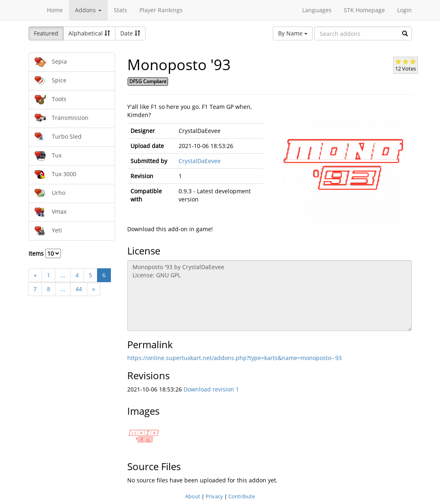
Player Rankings (161, 10)
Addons (88, 10)
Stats (121, 10)
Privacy (214, 496)
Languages (317, 10)
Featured (46, 33)
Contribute (242, 496)
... (63, 275)
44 (79, 289)
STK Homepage (364, 10)
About (193, 496)
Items (45, 253)
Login (405, 10)
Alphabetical (89, 33)
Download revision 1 (211, 389)
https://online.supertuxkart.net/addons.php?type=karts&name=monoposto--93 (234, 358)
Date (130, 33)
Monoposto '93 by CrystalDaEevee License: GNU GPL (270, 296)
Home (55, 10)
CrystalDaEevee (200, 161)
